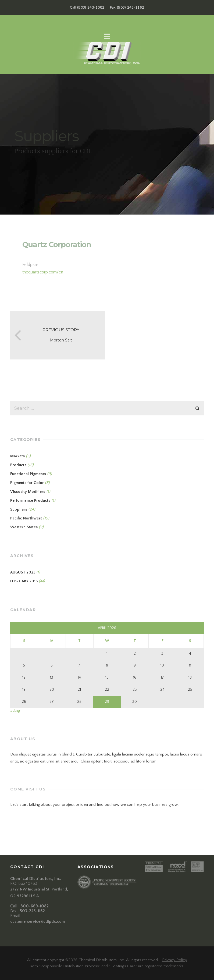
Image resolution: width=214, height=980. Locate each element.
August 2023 (23, 572)
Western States (24, 527)
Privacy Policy (175, 960)
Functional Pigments (28, 474)
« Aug (15, 711)
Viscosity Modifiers (28, 492)
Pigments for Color (27, 483)
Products (18, 465)
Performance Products (30, 500)
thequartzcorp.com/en (43, 272)
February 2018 (24, 581)
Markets (17, 456)
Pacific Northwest (26, 518)
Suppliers (19, 509)
